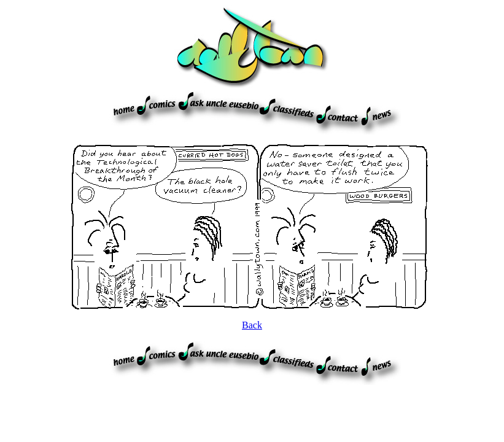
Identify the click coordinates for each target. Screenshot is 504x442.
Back (252, 325)
